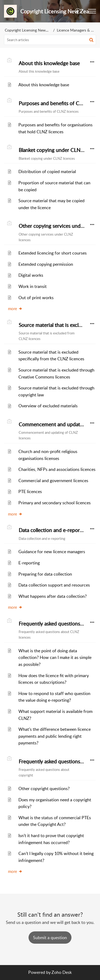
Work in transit (33, 286)
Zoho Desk (62, 972)
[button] (78, 11)
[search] (50, 40)
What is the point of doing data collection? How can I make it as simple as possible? (55, 657)
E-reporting (29, 563)
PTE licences (30, 491)
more (15, 309)
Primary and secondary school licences (55, 503)
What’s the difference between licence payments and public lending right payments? (55, 736)
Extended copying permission (46, 264)
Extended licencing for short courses (53, 253)
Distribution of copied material (47, 171)
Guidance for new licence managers (52, 552)
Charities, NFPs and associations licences (57, 469)
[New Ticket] (50, 938)
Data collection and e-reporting (54, 530)
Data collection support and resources (54, 585)
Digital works (31, 275)
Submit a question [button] (50, 938)
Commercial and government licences (53, 481)
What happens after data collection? (53, 596)
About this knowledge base (49, 63)
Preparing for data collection (45, 574)
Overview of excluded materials (48, 406)
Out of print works (36, 298)
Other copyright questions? (44, 788)
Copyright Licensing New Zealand (32, 30)
